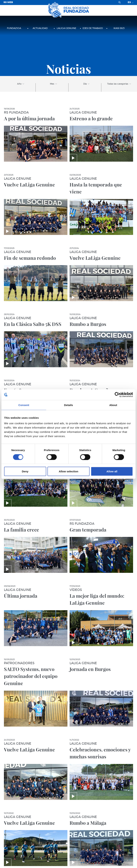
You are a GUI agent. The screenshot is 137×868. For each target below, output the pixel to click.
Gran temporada (88, 530)
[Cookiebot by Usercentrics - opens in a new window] (117, 395)
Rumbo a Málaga (88, 823)
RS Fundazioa (16, 113)
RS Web (8, 2)
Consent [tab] (24, 405)
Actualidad (40, 28)
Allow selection (68, 471)
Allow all (112, 471)
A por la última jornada (29, 118)
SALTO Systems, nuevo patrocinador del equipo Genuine (31, 676)
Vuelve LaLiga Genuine (29, 185)
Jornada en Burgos (90, 669)
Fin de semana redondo (30, 258)
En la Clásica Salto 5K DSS (33, 324)
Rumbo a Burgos (88, 324)
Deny (25, 471)
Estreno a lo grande (91, 118)
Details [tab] (68, 405)
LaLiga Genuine (66, 28)
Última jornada (21, 596)
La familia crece (21, 530)
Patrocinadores (19, 663)
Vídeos (76, 590)
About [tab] (113, 405)
